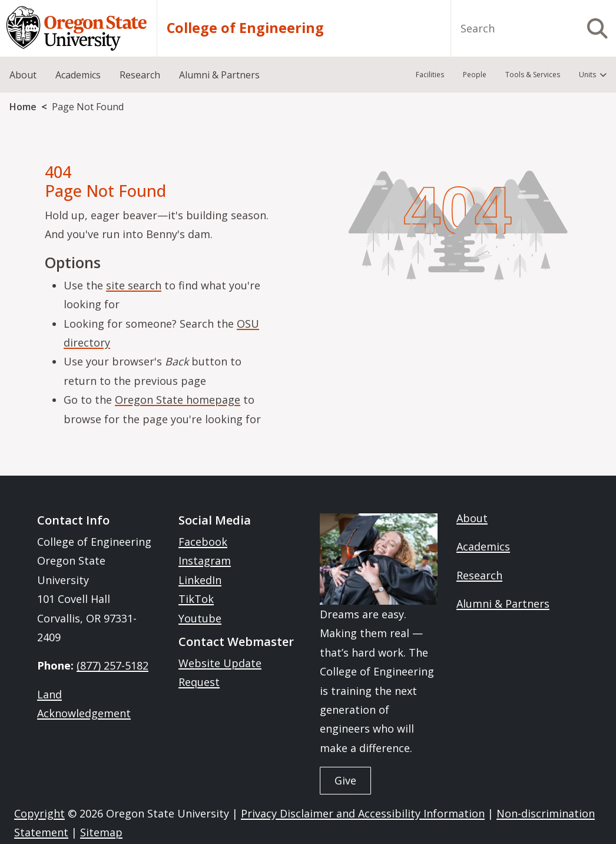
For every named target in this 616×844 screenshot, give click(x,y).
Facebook (203, 542)
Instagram (205, 561)
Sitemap (101, 832)
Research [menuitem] (140, 75)
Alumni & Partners (503, 604)
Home (23, 107)
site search (134, 285)
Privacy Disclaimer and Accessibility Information (363, 813)
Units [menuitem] (587, 75)
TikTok (196, 599)
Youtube (200, 618)
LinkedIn (200, 580)
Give (345, 780)
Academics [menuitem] (78, 75)
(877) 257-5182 (112, 665)
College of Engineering (245, 28)
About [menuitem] (23, 75)
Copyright (39, 813)
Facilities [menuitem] (430, 75)
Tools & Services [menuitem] (533, 75)
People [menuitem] (475, 75)
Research (479, 575)
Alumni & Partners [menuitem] (219, 75)
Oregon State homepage (178, 400)
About (472, 518)
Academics (483, 546)
